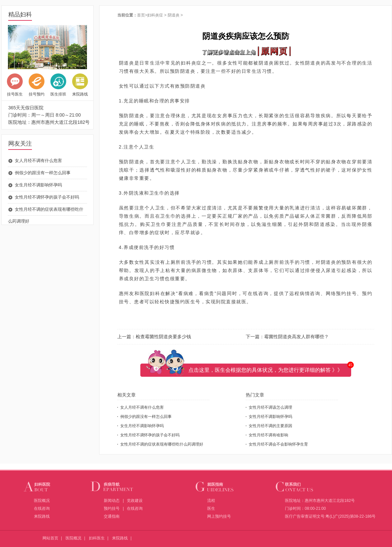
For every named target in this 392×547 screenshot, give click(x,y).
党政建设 (135, 501)
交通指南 (112, 516)
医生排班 (58, 85)
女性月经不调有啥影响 (268, 435)
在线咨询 (42, 508)
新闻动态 (112, 501)
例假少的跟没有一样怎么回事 (43, 173)
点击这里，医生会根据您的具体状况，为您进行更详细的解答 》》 (266, 370)
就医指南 (215, 484)
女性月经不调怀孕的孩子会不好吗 (47, 197)
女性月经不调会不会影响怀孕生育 (278, 444)
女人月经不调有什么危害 (38, 161)
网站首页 (50, 538)
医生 (211, 508)
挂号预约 (37, 85)
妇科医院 (42, 484)
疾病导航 (112, 484)
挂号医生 (15, 85)
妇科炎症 (155, 15)
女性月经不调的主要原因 (270, 426)
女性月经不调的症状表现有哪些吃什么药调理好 (162, 444)
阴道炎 (174, 15)
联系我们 (293, 484)
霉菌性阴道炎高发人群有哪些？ (296, 337)
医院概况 (42, 501)
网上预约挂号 (219, 516)
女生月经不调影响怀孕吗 (38, 185)
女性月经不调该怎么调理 (270, 407)
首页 (141, 15)
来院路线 (80, 85)
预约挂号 (112, 508)
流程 (211, 501)
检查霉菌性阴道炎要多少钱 (163, 337)
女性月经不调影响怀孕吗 (270, 417)
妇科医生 (97, 538)
